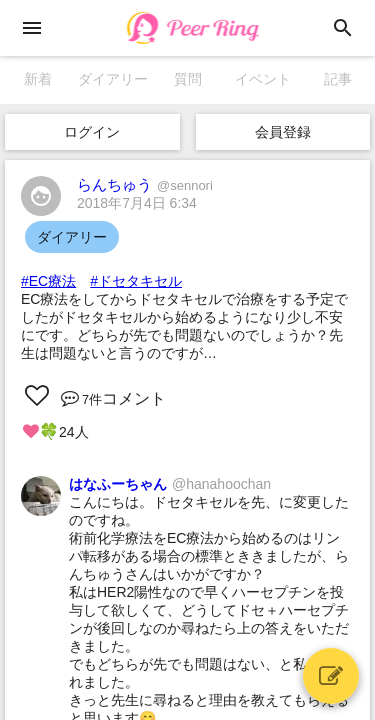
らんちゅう (145, 184)
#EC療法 (48, 281)
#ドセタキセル (136, 281)
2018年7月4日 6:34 (137, 203)
